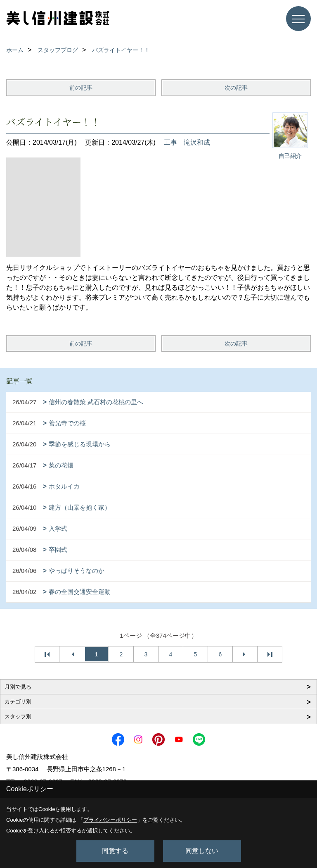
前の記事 (81, 88)
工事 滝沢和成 (187, 142)
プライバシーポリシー (110, 820)
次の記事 (236, 88)
